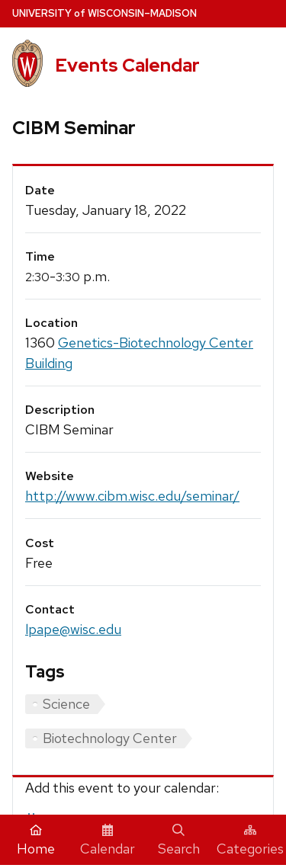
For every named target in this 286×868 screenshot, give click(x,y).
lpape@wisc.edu (73, 629)
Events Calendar (127, 65)
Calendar (108, 841)
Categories (250, 841)
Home (36, 841)
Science (66, 704)
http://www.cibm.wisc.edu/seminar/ (132, 496)
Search (179, 841)
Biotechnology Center (110, 738)
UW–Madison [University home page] (104, 13)
